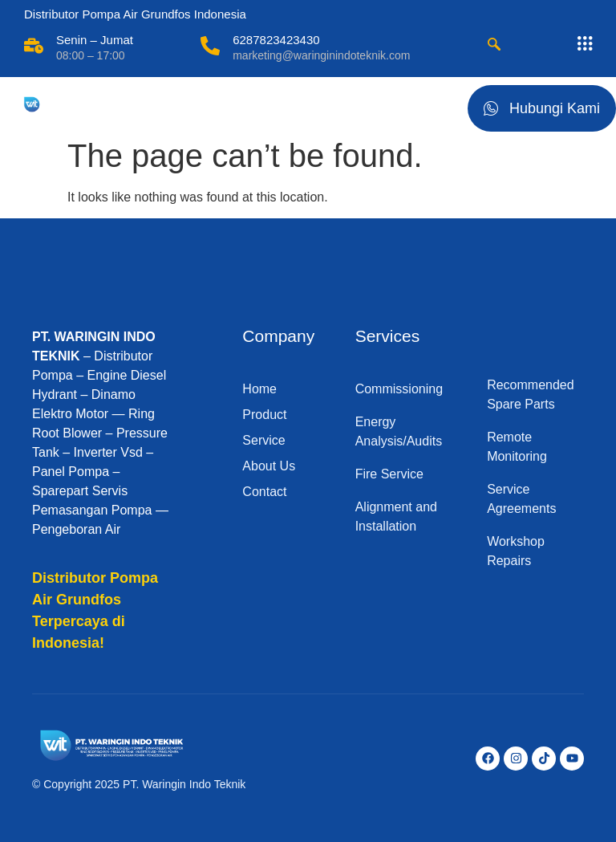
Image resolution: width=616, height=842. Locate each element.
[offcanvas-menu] (585, 44)
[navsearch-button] (494, 46)
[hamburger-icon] (437, 105)
